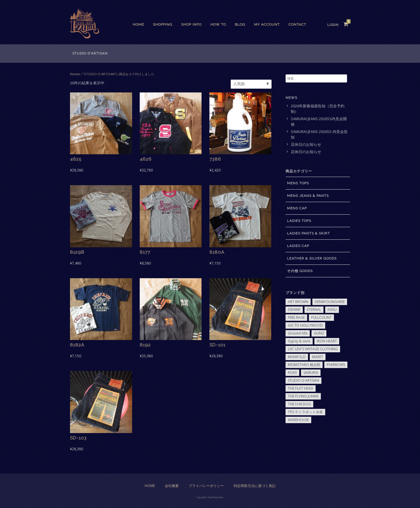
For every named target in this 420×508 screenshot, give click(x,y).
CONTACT (297, 24)
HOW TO (218, 24)
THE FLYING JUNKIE (303, 396)
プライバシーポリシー (206, 486)
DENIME (294, 310)
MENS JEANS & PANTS (308, 196)
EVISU (332, 310)
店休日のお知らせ (306, 144)
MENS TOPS (298, 183)
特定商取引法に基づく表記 (255, 486)
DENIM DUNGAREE (330, 302)
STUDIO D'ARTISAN (303, 380)
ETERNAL (314, 310)
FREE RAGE (296, 317)
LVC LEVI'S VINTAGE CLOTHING (313, 349)
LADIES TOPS (299, 221)
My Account (267, 24)
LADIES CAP (298, 246)
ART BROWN (298, 302)
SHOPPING (163, 24)
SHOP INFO (191, 24)
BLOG (240, 24)
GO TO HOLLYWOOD (305, 325)
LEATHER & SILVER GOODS (312, 258)
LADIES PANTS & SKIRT (308, 233)
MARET (318, 357)
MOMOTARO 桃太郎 (304, 365)
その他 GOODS (300, 271)
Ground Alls (298, 333)
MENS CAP (297, 208)
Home (138, 24)
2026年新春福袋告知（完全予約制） (318, 109)
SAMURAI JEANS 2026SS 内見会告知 (319, 134)
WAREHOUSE (298, 420)
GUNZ (319, 333)
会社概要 (172, 486)
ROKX (292, 373)
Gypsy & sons (299, 341)
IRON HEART (327, 341)
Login (333, 25)
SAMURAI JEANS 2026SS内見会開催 (319, 122)
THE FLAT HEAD (301, 388)
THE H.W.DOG (299, 404)
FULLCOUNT (321, 317)
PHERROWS (336, 365)
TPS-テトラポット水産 (305, 412)
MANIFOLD (297, 357)
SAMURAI (311, 373)
